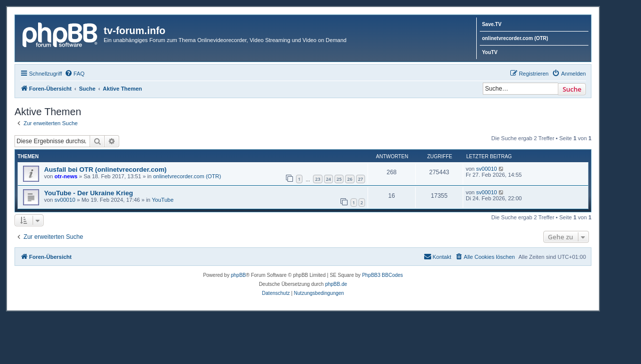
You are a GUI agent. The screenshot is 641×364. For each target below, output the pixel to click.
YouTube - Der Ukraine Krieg (89, 193)
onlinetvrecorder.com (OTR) (515, 38)
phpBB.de (336, 284)
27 (361, 179)
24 (329, 179)
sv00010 (487, 169)
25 (339, 179)
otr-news (66, 176)
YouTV (490, 52)
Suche (572, 89)
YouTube (163, 200)
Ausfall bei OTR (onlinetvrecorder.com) (105, 169)
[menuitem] (75, 74)
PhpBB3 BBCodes (383, 275)
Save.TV (492, 24)
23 (317, 179)
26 (350, 179)
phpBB (238, 275)
